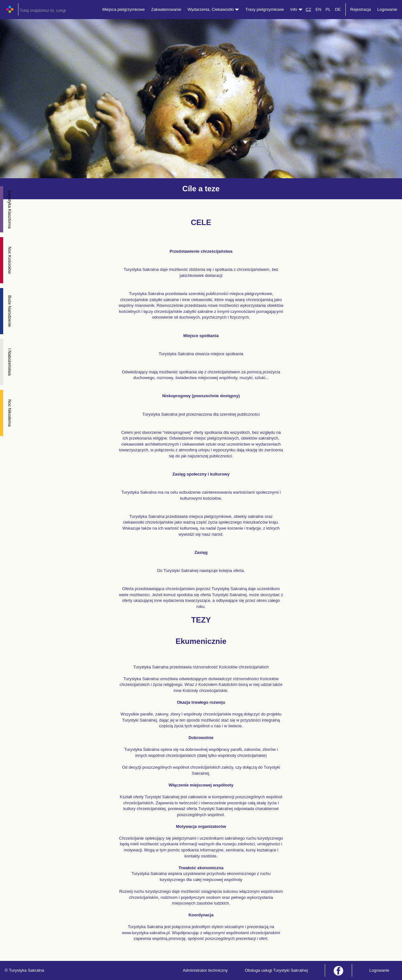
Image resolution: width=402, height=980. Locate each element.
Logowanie (387, 9)
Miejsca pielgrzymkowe (124, 9)
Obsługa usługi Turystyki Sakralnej (276, 970)
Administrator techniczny (205, 970)
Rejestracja (361, 9)
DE (338, 9)
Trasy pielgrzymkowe (265, 9)
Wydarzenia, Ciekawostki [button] (213, 9)
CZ (308, 9)
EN (318, 9)
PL (328, 9)
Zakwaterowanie (166, 9)
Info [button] (296, 9)
